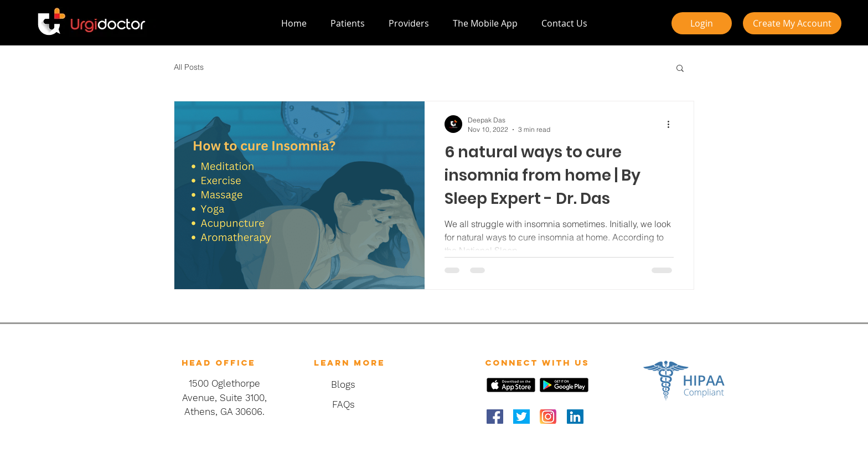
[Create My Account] (792, 23)
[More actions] (672, 124)
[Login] (702, 23)
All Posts (189, 67)
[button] (680, 69)
